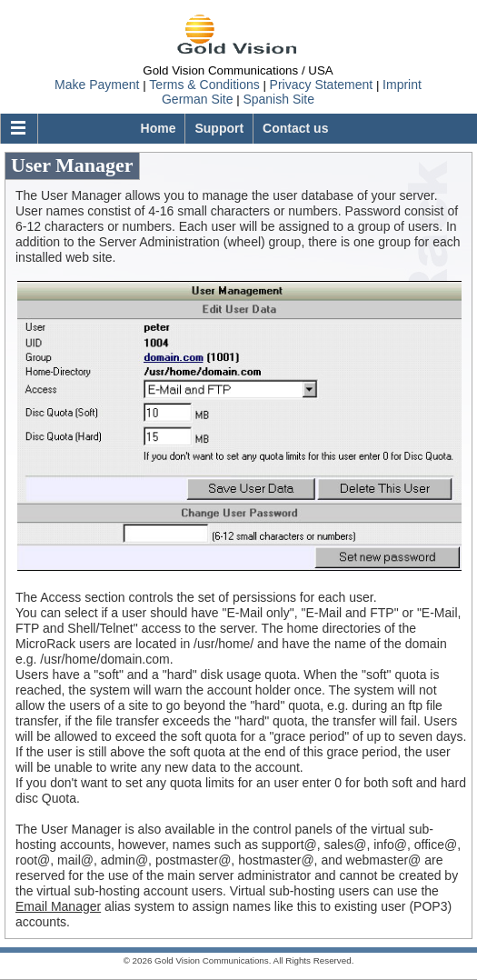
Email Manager (58, 906)
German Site (198, 99)
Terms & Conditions (204, 85)
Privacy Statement (322, 85)
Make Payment (97, 85)
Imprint (402, 85)
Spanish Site (278, 99)
